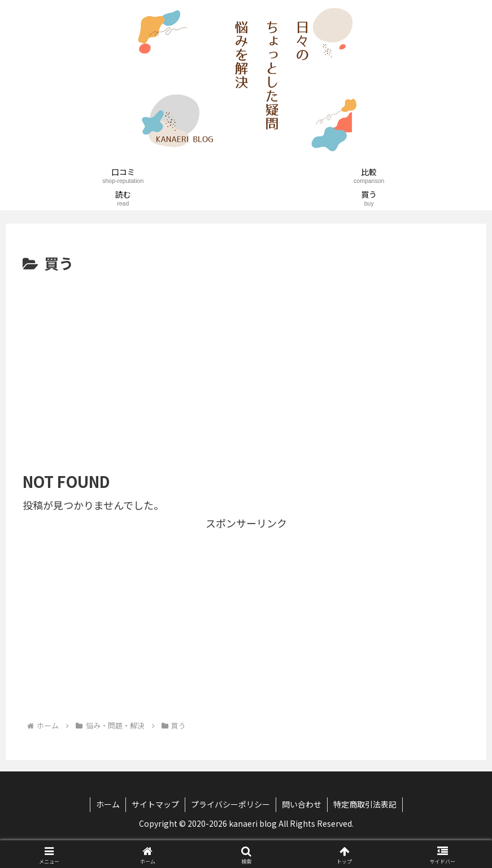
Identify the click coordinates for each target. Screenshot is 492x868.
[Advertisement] (246, 361)
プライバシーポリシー (230, 804)
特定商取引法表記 (365, 804)
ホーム (108, 804)
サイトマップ (155, 804)
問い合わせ (302, 804)
